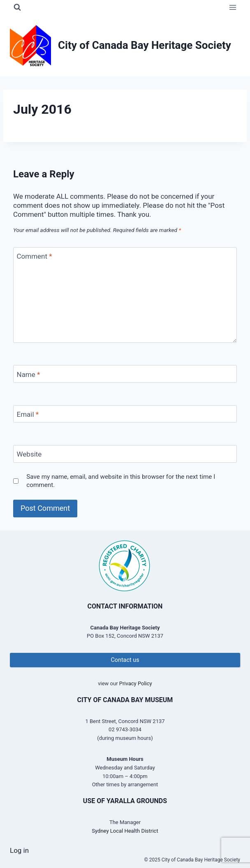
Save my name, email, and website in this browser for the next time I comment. (121, 481)
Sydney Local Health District (125, 831)
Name (29, 374)
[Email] (125, 414)
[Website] (125, 454)
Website (29, 454)
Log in (19, 850)
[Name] (125, 374)
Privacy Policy (136, 683)
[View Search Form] (17, 7)
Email (28, 414)
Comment (35, 256)
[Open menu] (233, 7)
